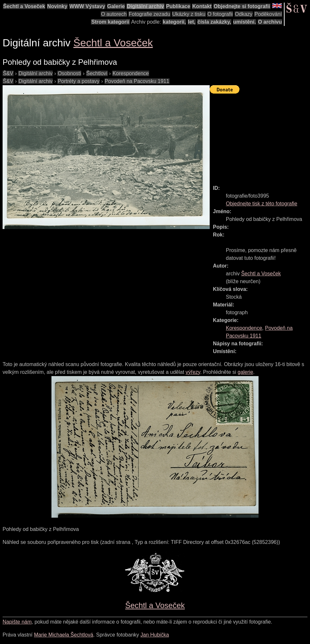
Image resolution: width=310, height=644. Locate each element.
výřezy (193, 372)
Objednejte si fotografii (242, 6)
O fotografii (220, 14)
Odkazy (244, 14)
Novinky (57, 6)
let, (192, 22)
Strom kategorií (110, 22)
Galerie (116, 6)
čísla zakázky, (214, 22)
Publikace (178, 6)
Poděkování (268, 14)
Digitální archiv (145, 6)
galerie (245, 372)
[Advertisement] (260, 136)
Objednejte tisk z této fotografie (262, 204)
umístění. (245, 22)
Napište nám (17, 622)
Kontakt (202, 6)
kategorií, (174, 22)
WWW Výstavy (87, 6)
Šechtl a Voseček (24, 6)
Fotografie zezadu (149, 14)
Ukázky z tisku (189, 14)
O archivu (270, 22)
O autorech (114, 14)
